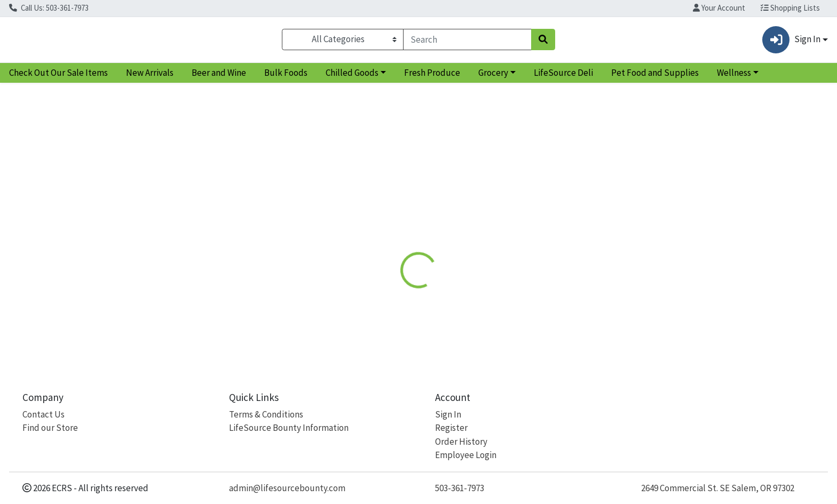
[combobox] (467, 42)
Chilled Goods (352, 77)
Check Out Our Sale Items (58, 77)
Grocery (493, 77)
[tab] (379, 211)
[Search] (467, 42)
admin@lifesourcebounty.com (287, 488)
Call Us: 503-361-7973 (49, 8)
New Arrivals (150, 77)
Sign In (448, 414)
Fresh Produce (432, 77)
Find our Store (50, 428)
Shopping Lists (790, 8)
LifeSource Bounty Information (289, 428)
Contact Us (44, 414)
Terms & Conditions (266, 414)
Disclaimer (429, 212)
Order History (461, 442)
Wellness (734, 77)
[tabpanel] (593, 289)
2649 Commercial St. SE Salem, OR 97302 (718, 488)
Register (451, 428)
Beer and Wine (219, 77)
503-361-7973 (460, 488)
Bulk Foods (286, 77)
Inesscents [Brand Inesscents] (482, 290)
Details (379, 212)
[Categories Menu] (343, 42)
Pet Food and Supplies (655, 77)
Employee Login (466, 455)
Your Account (719, 8)
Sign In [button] (791, 42)
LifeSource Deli (563, 77)
